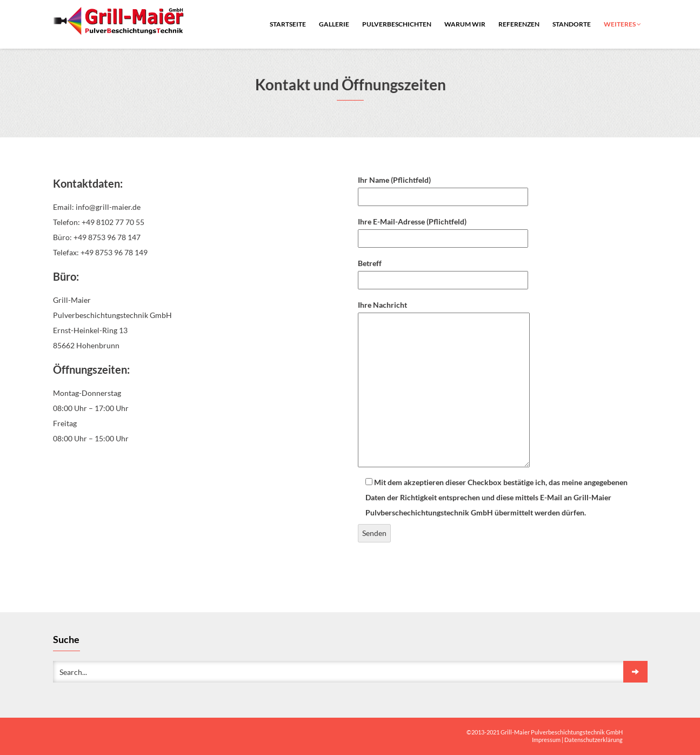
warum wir (465, 24)
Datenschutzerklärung (594, 740)
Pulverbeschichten (397, 24)
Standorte (572, 24)
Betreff (443, 271)
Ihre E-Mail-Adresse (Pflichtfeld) (443, 230)
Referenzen (519, 24)
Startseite (288, 24)
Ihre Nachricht (444, 385)
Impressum (546, 740)
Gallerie (334, 24)
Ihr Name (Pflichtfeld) (443, 188)
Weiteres (622, 24)
